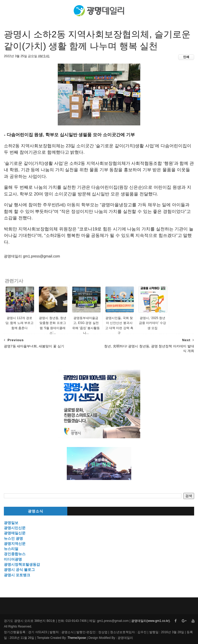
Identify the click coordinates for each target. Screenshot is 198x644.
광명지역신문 (15, 544)
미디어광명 (13, 559)
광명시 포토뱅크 (17, 575)
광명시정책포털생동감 (22, 564)
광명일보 (11, 523)
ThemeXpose (77, 638)
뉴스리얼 (11, 549)
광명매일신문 (15, 533)
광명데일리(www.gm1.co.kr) (150, 621)
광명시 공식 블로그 (19, 570)
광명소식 (36, 511)
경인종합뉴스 (15, 554)
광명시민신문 (15, 528)
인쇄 (186, 57)
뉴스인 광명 (13, 538)
